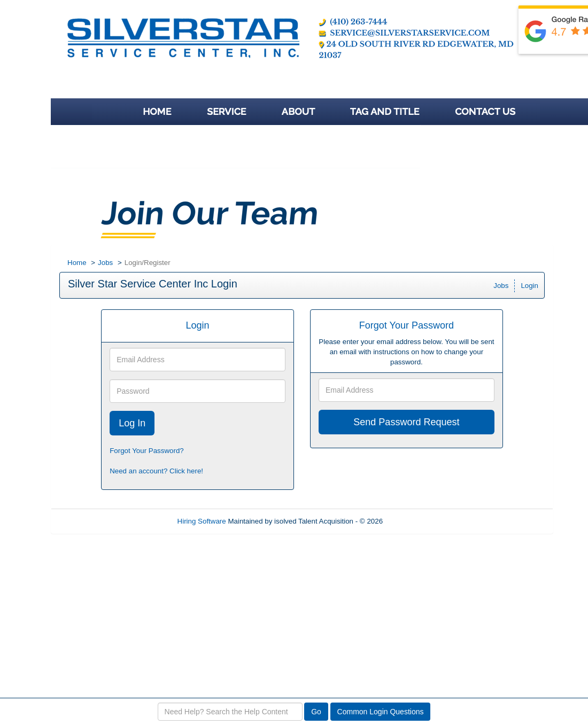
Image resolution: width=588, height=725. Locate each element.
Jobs (105, 263)
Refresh (415, 521)
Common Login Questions (381, 712)
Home (77, 263)
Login (529, 286)
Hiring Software (202, 521)
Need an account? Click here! (156, 471)
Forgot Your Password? (147, 451)
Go (316, 712)
